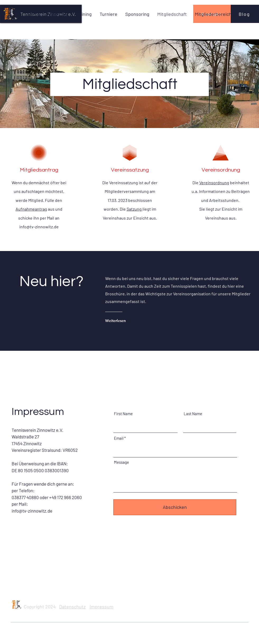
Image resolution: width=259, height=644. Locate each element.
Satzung (134, 209)
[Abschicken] (175, 507)
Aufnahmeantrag (31, 209)
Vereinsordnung (214, 183)
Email (119, 438)
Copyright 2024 (40, 607)
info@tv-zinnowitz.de (39, 227)
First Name (123, 414)
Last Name (193, 414)
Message (121, 462)
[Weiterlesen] (126, 321)
